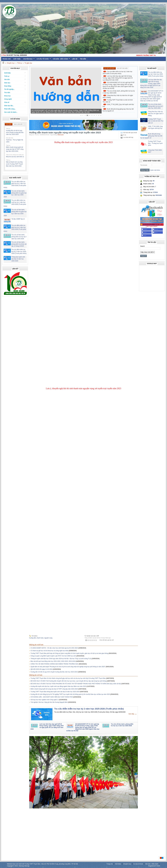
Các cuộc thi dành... (11, 112)
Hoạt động (15, 86)
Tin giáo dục (28, 63)
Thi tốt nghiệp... (15, 89)
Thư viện (7, 93)
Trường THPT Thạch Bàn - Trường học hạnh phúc (155, 143)
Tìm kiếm (83, 59)
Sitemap (21, 866)
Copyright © (11, 866)
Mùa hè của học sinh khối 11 (15, 157)
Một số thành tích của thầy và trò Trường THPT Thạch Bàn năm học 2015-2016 (14, 164)
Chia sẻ (15, 102)
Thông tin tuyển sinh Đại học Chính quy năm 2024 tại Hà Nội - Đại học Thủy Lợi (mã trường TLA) (61, 659)
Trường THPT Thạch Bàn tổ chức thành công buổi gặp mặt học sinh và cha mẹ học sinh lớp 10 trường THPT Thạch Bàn (68, 678)
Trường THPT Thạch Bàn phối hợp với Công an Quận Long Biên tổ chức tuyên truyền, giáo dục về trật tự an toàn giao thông (69, 653)
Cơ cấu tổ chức (44, 59)
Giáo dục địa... (9, 106)
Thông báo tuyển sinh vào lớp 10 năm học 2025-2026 (18, 259)
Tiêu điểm (9, 124)
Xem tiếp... (132, 714)
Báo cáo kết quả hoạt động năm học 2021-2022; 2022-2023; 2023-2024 (53, 661)
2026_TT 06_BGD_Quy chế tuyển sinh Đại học (118, 105)
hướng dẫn (33, 638)
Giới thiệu (17, 59)
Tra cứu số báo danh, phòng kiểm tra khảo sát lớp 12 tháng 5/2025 (19, 244)
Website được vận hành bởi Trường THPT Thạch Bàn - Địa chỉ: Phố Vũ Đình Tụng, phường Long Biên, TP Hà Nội (42, 864)
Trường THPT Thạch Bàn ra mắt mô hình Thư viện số (118, 101)
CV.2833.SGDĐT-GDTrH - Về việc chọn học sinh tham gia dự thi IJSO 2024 (54, 648)
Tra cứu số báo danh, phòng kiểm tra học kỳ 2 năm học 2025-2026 (19, 237)
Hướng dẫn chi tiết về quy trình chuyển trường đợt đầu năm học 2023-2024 (15, 132)
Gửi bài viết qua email (130, 133)
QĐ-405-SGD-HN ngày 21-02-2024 (42, 669)
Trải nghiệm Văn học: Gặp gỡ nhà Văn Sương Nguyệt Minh (49, 702)
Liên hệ (75, 59)
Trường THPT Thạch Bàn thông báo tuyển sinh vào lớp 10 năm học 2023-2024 (55, 692)
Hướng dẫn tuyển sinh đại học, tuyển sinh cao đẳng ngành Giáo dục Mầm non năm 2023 (58, 686)
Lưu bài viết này (128, 137)
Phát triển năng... (10, 109)
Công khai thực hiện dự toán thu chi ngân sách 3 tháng (118, 96)
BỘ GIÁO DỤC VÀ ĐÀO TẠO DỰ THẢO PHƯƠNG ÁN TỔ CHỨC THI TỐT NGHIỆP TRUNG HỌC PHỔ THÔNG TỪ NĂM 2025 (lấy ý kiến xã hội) (76, 684)
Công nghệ (8, 99)
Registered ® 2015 (154, 866)
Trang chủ (110, 864)
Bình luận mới (18, 124)
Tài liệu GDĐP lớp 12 (18, 219)
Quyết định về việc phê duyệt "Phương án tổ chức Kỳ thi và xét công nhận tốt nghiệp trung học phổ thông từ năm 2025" (68, 667)
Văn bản (15, 79)
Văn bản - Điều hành (61, 59)
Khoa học (7, 96)
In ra (125, 135)
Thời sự (20, 63)
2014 (16, 866)
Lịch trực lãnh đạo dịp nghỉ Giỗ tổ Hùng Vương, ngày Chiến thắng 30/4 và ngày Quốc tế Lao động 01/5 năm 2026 (66, 111)
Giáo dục (15, 83)
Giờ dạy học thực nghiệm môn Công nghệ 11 (45, 700)
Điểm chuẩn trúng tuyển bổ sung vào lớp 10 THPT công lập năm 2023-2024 (15, 149)
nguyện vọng (48, 638)
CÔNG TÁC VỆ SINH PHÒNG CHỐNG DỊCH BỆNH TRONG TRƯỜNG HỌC (54, 664)
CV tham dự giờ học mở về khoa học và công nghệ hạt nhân (49, 651)
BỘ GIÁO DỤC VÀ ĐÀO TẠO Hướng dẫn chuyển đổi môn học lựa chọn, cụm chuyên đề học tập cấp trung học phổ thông (68, 681)
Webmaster (61, 135)
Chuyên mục (29, 59)
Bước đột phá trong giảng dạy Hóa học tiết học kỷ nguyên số (118, 110)
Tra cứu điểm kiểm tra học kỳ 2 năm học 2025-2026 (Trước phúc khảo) (19, 252)
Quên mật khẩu (155, 170)
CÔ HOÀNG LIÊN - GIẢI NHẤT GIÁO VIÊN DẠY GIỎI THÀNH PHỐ (52, 697)
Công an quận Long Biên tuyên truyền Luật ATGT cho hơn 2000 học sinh (53, 656)
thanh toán (40, 638)
